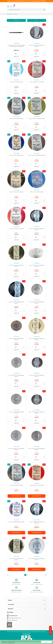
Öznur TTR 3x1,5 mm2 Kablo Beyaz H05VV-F (16, 376)
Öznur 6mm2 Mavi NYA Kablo (16, 82)
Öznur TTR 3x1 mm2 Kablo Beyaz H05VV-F (16, 412)
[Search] (27, 10)
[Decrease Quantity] (24, 54)
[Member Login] (11, 6)
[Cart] (14, 6)
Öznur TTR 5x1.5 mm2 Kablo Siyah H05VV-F (37, 229)
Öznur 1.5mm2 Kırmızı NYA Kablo (37, 82)
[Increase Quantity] (24, 53)
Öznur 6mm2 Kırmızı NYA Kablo (37, 485)
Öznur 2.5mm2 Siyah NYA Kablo (16, 119)
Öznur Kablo (15, 14)
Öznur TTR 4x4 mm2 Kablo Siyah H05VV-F (16, 266)
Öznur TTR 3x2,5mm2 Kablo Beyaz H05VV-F (37, 339)
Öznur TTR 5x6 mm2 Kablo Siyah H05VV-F (37, 522)
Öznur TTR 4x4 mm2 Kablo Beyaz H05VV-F (37, 266)
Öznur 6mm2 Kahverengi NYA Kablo (16, 522)
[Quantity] (16, 54)
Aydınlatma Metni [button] (11, 642)
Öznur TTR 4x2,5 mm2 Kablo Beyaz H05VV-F (16, 302)
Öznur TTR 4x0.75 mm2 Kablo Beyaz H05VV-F (37, 559)
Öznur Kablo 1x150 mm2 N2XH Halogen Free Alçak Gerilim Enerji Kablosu (16, 46)
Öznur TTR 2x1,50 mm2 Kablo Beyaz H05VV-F (16, 449)
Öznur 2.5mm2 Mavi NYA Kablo (16, 155)
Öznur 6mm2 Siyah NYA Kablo (16, 485)
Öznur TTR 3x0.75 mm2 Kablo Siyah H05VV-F (37, 412)
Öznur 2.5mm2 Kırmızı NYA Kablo (16, 229)
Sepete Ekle (16, 56)
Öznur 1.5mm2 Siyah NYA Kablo (16, 192)
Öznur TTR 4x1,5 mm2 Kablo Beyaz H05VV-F (37, 302)
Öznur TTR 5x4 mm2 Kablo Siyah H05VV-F (16, 559)
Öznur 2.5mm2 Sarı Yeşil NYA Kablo (37, 119)
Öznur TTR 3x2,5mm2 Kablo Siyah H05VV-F (37, 46)
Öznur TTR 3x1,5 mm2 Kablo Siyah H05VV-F (37, 376)
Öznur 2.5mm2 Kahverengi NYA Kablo (37, 155)
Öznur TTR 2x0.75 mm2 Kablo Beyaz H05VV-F (37, 449)
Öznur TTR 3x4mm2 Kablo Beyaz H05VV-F (16, 339)
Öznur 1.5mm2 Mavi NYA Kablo (37, 192)
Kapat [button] (46, 642)
